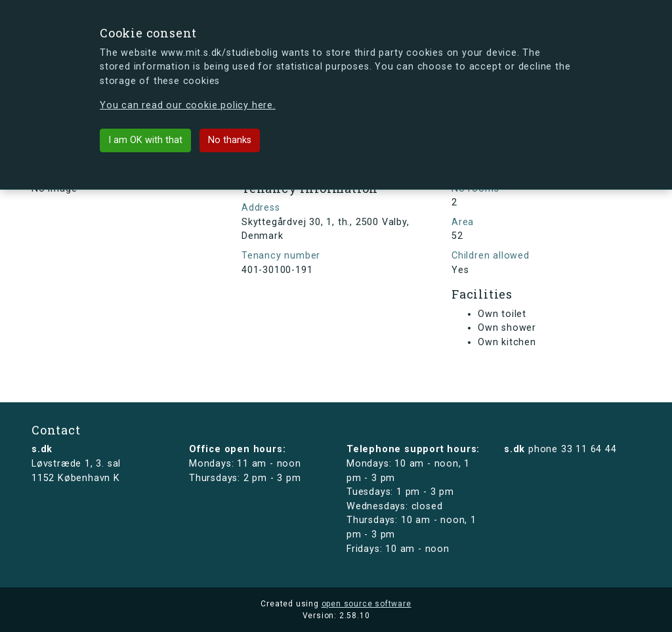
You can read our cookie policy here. (188, 105)
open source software (367, 604)
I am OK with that (145, 140)
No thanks (230, 140)
